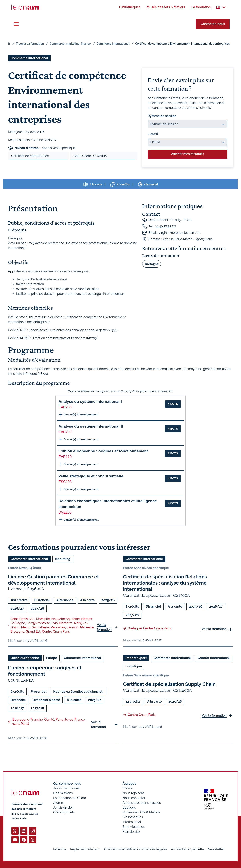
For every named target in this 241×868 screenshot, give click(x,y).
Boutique (129, 808)
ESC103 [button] (65, 482)
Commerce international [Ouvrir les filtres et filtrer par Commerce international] (29, 58)
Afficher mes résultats (188, 154)
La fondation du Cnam (70, 798)
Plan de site (131, 832)
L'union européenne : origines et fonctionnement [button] (103, 451)
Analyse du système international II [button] (91, 426)
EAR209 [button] (65, 432)
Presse (128, 788)
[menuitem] (130, 7)
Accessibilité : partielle (187, 849)
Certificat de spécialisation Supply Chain (169, 684)
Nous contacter (134, 798)
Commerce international (113, 44)
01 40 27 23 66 (166, 226)
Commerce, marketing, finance (70, 44)
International (132, 822)
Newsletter (216, 849)
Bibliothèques (133, 817)
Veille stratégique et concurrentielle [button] (91, 476)
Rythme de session (162, 116)
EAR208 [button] (65, 407)
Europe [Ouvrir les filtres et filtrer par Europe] (51, 658)
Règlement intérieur (85, 849)
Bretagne (152, 264)
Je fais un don (63, 808)
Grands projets (64, 812)
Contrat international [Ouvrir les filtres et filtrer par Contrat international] (214, 658)
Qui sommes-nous (67, 783)
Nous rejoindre (133, 793)
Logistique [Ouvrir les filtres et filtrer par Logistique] (134, 666)
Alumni (58, 803)
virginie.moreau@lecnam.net (180, 233)
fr (9, 44)
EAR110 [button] (65, 457)
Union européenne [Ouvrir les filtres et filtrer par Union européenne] (25, 658)
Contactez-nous (213, 24)
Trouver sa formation (30, 44)
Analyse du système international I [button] (90, 401)
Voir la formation (104, 627)
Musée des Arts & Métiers (141, 812)
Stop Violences (134, 827)
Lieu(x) (153, 134)
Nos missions (63, 793)
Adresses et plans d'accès (142, 803)
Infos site (60, 849)
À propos (129, 783)
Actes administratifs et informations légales (135, 849)
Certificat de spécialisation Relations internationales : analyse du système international (165, 583)
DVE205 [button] (65, 512)
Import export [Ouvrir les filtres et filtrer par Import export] (136, 658)
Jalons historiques (66, 788)
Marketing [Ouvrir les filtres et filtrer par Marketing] (63, 559)
